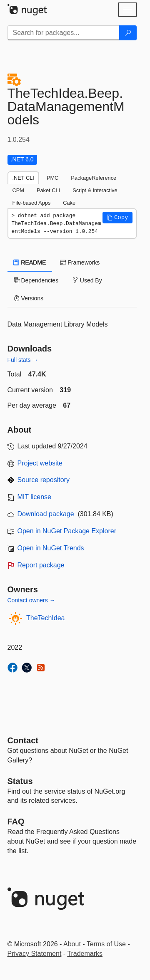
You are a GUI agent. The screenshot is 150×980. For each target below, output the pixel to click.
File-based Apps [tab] (32, 203)
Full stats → (23, 360)
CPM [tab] (18, 190)
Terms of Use (106, 944)
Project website (40, 463)
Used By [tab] (87, 280)
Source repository (44, 480)
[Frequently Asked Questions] (16, 822)
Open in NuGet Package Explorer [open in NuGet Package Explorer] (67, 531)
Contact (23, 740)
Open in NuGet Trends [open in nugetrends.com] (51, 548)
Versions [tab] (29, 298)
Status (20, 781)
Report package (41, 565)
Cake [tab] (69, 203)
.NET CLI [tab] (23, 178)
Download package (46, 514)
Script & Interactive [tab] (95, 190)
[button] (117, 218)
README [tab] (30, 262)
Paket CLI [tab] (48, 190)
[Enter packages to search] (64, 33)
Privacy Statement (35, 954)
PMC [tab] (52, 178)
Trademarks (85, 954)
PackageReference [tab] (94, 178)
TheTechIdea (46, 618)
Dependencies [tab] (36, 280)
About (72, 944)
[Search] (128, 33)
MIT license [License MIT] (35, 497)
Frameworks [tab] (80, 262)
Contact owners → (31, 600)
